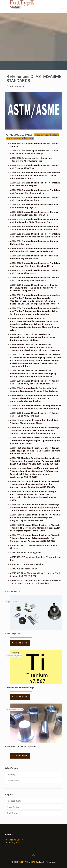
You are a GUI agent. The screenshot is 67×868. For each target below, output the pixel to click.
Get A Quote (14, 843)
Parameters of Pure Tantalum (21, 746)
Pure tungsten (13, 634)
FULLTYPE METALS (28, 862)
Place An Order (14, 807)
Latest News (13, 781)
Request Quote (14, 801)
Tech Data (12, 813)
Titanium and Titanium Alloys (20, 688)
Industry (11, 775)
